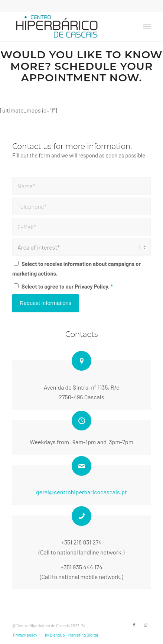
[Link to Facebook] (134, 625)
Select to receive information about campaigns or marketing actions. (76, 269)
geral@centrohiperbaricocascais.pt (81, 492)
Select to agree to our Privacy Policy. (67, 286)
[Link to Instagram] (145, 625)
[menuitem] (147, 26)
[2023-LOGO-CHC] (68, 26)
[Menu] (147, 26)
